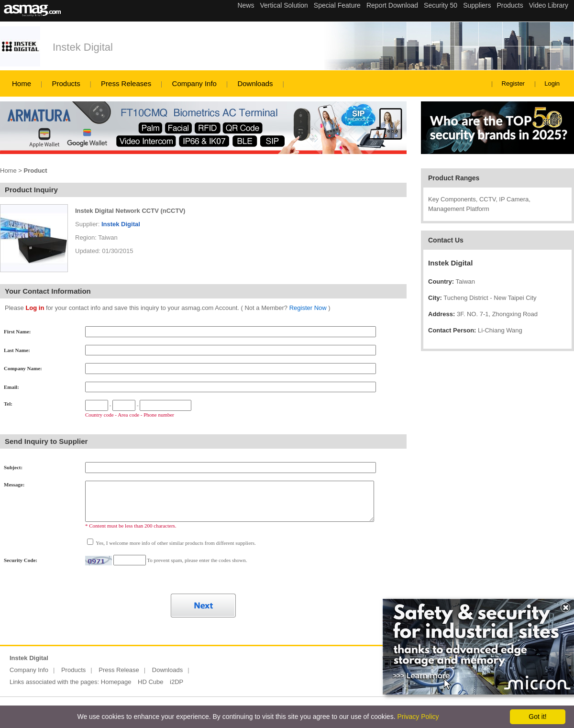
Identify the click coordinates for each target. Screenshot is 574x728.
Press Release (119, 670)
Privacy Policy (418, 717)
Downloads (255, 83)
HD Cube (150, 682)
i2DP (177, 682)
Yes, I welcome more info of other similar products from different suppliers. (175, 543)
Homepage (116, 682)
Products (66, 83)
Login (552, 83)
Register (513, 83)
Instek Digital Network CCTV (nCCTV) (130, 211)
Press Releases (126, 83)
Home (22, 83)
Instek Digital (83, 47)
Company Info (194, 83)
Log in (35, 308)
